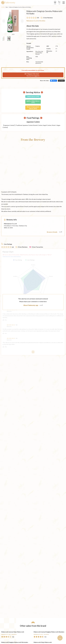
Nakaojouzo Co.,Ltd (32, 21)
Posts (62, 81)
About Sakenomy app (33, 305)
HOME (3, 7)
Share (54, 81)
